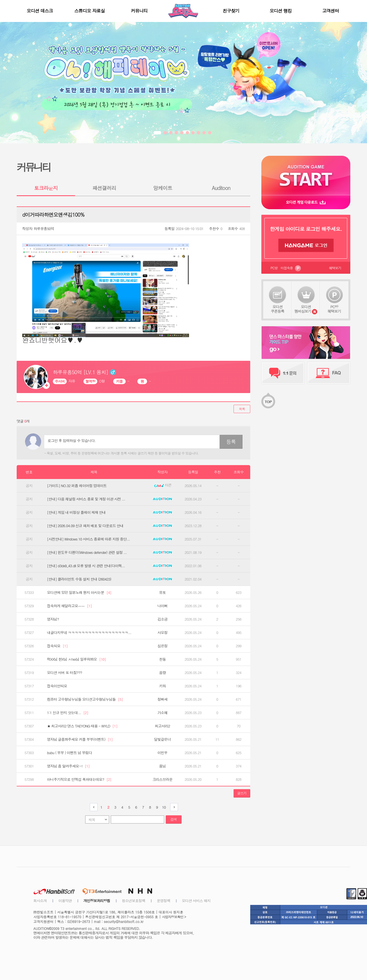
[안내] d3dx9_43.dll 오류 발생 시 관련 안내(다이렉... (86, 566)
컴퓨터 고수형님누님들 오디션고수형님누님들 (85, 699)
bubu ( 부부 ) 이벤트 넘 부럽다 (70, 753)
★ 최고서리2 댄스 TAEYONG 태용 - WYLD (82, 726)
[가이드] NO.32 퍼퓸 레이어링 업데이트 (77, 486)
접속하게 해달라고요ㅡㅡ (69, 606)
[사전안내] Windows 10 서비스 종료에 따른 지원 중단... (88, 539)
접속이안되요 (57, 686)
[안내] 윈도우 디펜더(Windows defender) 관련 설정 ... (87, 552)
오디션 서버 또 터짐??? (65, 673)
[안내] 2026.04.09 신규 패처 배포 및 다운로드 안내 (85, 526)
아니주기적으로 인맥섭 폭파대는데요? (79, 779)
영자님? (53, 619)
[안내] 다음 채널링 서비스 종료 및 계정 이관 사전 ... (86, 499)
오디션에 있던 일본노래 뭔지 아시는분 (79, 593)
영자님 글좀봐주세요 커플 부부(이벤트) (80, 739)
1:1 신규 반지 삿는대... (68, 713)
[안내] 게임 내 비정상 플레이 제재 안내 (76, 512)
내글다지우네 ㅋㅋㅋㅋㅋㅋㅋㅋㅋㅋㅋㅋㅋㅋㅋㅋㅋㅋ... (89, 633)
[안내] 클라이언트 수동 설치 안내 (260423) (79, 579)
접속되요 (57, 646)
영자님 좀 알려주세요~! (68, 766)
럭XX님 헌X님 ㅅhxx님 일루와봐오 (76, 659)
